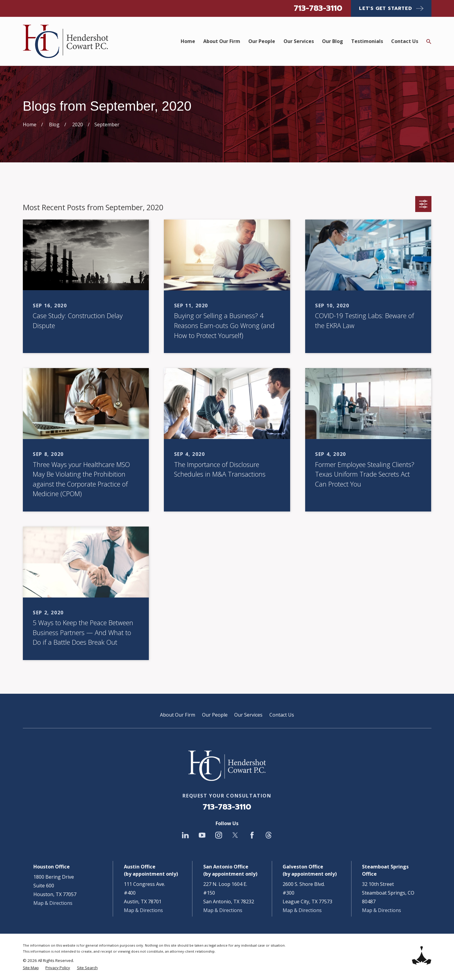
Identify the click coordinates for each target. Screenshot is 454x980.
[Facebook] (252, 835)
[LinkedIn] (185, 835)
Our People (215, 715)
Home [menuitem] (188, 41)
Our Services (248, 715)
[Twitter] (235, 835)
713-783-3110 (318, 8)
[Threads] (269, 835)
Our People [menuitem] (262, 41)
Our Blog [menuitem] (333, 41)
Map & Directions (53, 903)
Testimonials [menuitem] (367, 41)
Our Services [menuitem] (299, 41)
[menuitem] (31, 968)
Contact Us (282, 715)
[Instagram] (219, 835)
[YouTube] (202, 835)
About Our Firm (178, 715)
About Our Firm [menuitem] (222, 41)
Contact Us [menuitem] (405, 41)
